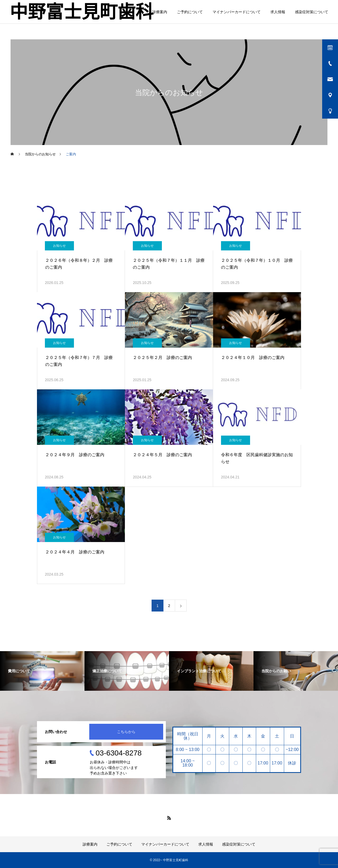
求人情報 (278, 12)
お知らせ (59, 246)
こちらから (126, 732)
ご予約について (190, 12)
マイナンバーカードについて (237, 12)
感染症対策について (312, 12)
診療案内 (160, 12)
